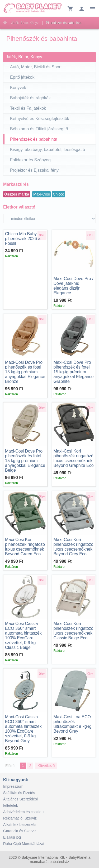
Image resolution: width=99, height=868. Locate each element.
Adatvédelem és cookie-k (24, 812)
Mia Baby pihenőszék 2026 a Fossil (23, 239)
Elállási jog (12, 837)
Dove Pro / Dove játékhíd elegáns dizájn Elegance (74, 286)
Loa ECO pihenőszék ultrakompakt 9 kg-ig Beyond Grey (73, 724)
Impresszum (13, 786)
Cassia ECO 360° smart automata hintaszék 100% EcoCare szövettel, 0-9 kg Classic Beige (23, 635)
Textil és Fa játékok (28, 108)
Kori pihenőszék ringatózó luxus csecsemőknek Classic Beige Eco (74, 631)
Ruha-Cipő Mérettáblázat (24, 844)
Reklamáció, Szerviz (20, 818)
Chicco (58, 194)
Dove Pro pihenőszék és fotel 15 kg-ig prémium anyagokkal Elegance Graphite (74, 372)
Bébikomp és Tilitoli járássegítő (39, 129)
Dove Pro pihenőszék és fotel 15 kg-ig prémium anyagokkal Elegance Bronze (25, 372)
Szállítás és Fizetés (19, 793)
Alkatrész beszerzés (20, 825)
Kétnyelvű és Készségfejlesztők (40, 119)
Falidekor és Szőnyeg (30, 160)
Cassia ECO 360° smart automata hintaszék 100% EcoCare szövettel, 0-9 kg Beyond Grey (23, 729)
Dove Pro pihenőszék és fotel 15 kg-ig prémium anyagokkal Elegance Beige (25, 461)
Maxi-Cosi (41, 194)
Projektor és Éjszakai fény (34, 170)
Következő (46, 766)
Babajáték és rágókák (30, 98)
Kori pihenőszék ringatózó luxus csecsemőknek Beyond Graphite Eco (74, 458)
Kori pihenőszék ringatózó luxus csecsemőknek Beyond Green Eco (25, 547)
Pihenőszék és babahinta (64, 23)
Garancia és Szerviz (20, 831)
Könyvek (18, 88)
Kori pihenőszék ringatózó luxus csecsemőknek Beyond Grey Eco (74, 547)
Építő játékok (22, 77)
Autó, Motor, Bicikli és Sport (36, 67)
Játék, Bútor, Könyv (25, 23)
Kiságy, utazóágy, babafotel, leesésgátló (48, 150)
